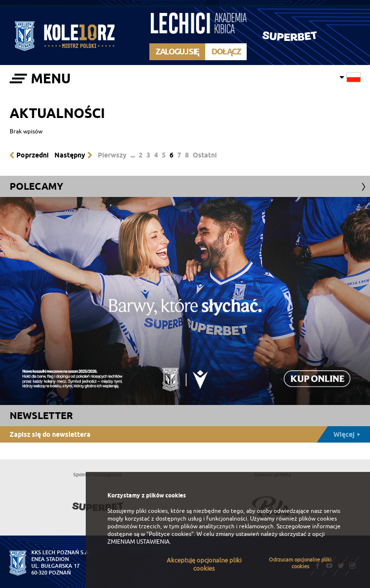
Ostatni (205, 155)
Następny (70, 155)
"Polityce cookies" (170, 534)
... (133, 155)
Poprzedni (33, 155)
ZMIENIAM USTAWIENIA (139, 542)
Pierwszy (112, 155)
